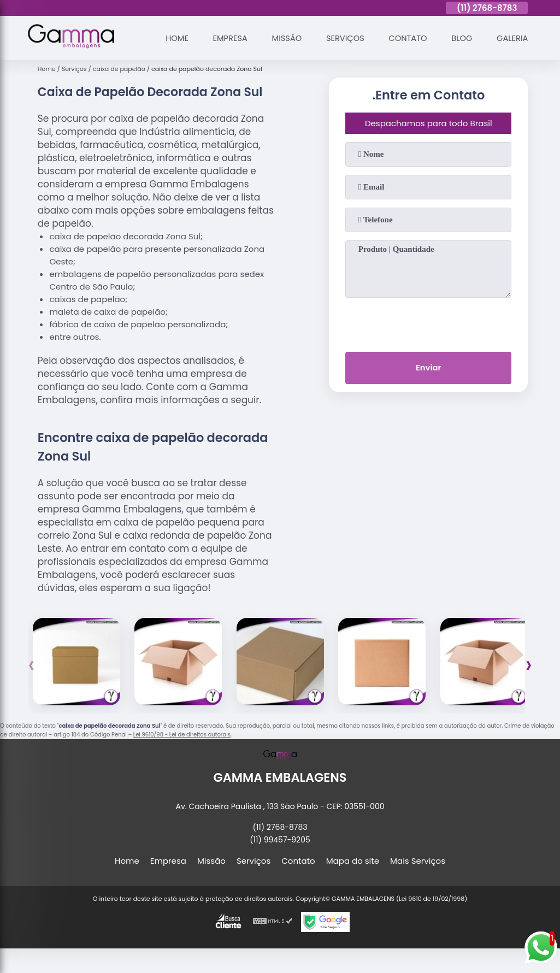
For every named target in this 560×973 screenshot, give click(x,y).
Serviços (342, 38)
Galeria (512, 38)
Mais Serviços (418, 861)
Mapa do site (353, 861)
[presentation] (428, 322)
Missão (282, 38)
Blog (460, 38)
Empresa (224, 38)
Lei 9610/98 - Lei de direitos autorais (182, 735)
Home (171, 38)
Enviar (429, 368)
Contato (405, 38)
